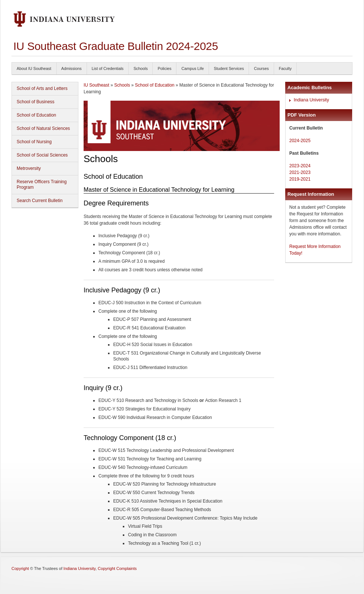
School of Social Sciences (42, 155)
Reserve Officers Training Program (42, 184)
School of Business (36, 102)
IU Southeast (96, 85)
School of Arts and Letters (42, 88)
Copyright (20, 568)
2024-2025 (300, 141)
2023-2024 (300, 166)
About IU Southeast (34, 68)
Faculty (285, 68)
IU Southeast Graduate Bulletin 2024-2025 (116, 46)
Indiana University (311, 100)
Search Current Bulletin (40, 201)
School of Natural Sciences (43, 128)
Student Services (229, 68)
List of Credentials (108, 68)
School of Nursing (34, 142)
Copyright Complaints (117, 568)
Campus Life (193, 68)
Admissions (72, 68)
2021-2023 (300, 172)
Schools (141, 68)
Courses (261, 68)
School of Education (36, 115)
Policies (164, 68)
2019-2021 (300, 179)
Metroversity (29, 168)
